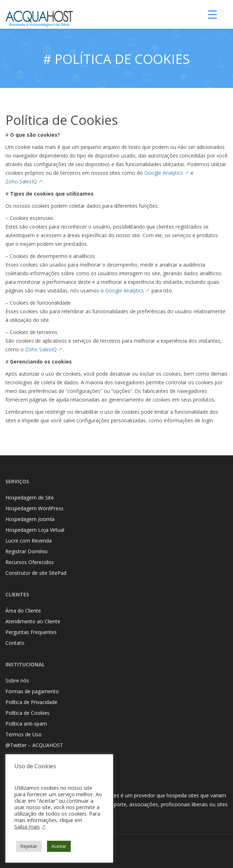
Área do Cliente (23, 611)
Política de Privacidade (31, 702)
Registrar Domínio (27, 551)
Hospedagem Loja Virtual (35, 530)
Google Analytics (164, 173)
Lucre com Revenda (29, 541)
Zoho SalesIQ (21, 181)
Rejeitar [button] (29, 846)
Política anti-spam (26, 724)
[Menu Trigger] (213, 14)
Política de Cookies (27, 713)
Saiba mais (27, 826)
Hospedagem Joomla (30, 519)
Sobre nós (17, 681)
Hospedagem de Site (30, 498)
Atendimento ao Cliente (33, 621)
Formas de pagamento (32, 691)
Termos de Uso (24, 734)
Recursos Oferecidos (30, 562)
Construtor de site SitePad (36, 573)
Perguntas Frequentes (31, 632)
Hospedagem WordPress (34, 508)
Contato (15, 643)
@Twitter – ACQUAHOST (34, 745)
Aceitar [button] (59, 846)
